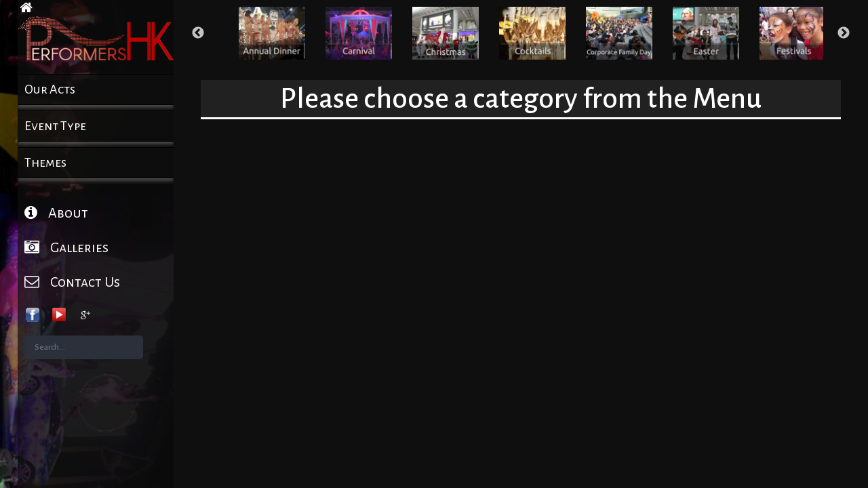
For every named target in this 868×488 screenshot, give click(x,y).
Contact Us (72, 282)
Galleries (66, 247)
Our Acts (50, 89)
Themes (45, 163)
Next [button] (844, 33)
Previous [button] (198, 33)
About (56, 212)
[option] (272, 33)
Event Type (55, 126)
